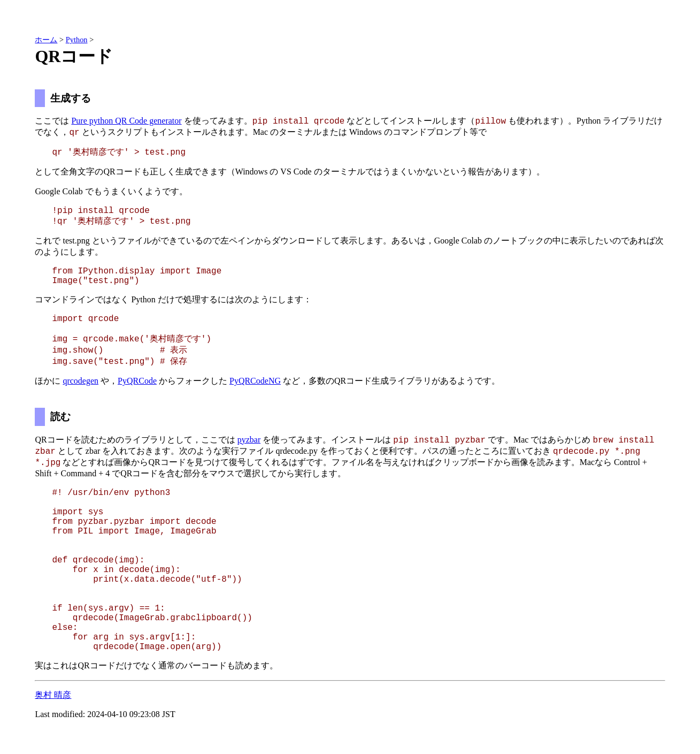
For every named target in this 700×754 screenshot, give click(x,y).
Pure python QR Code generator (126, 121)
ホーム (46, 40)
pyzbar (249, 440)
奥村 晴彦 (53, 695)
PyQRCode (137, 381)
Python (77, 40)
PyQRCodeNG (255, 381)
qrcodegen (80, 381)
